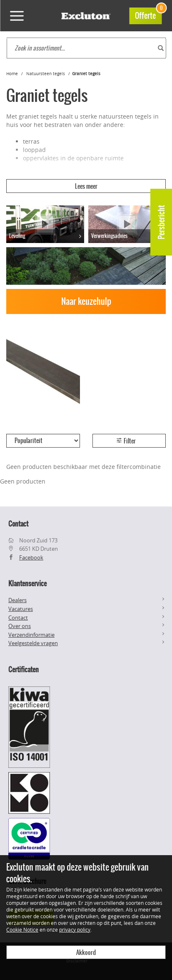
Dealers (17, 600)
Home (12, 74)
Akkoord (86, 952)
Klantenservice (27, 583)
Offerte (148, 14)
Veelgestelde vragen (33, 643)
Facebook (31, 557)
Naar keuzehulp (86, 301)
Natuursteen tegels (46, 74)
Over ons (20, 626)
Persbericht (161, 222)
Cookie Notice (22, 929)
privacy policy (75, 929)
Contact (18, 618)
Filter (126, 441)
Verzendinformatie (31, 635)
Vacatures (21, 609)
